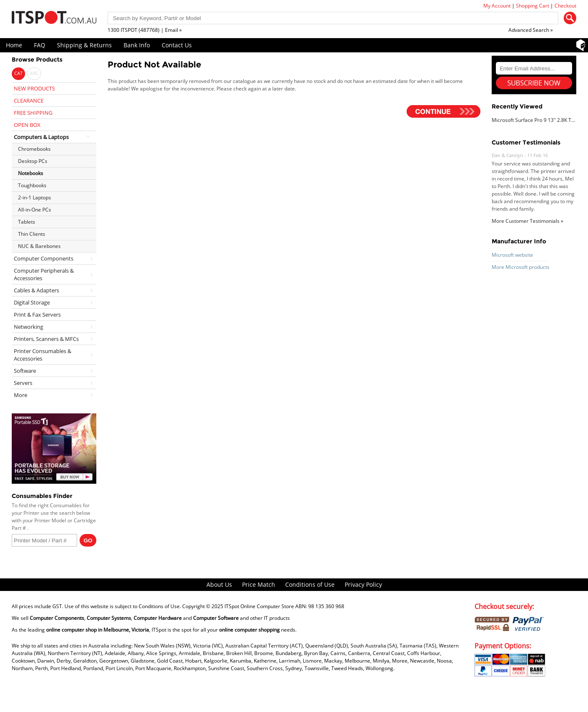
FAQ (40, 45)
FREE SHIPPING (33, 113)
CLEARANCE (29, 101)
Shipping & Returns (84, 45)
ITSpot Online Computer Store (259, 606)
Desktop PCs (33, 161)
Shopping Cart (533, 6)
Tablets (27, 222)
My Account (497, 6)
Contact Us (177, 45)
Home (14, 45)
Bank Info (137, 45)
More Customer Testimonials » (527, 221)
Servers (23, 383)
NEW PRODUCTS (34, 88)
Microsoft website (512, 255)
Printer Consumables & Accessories (43, 355)
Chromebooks (34, 149)
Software (25, 371)
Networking (28, 327)
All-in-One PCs (35, 210)
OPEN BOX (27, 125)
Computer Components (44, 258)
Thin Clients (32, 234)
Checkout (565, 6)
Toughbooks (32, 185)
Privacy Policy (363, 584)
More (21, 395)
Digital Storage (32, 302)
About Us (219, 584)
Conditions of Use (310, 584)
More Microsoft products (521, 267)
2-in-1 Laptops (35, 197)
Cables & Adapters (36, 290)
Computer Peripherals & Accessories (44, 274)
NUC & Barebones (39, 246)
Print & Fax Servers (37, 315)
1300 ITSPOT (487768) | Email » (145, 30)
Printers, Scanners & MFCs (46, 339)
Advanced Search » (531, 30)
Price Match (259, 584)
